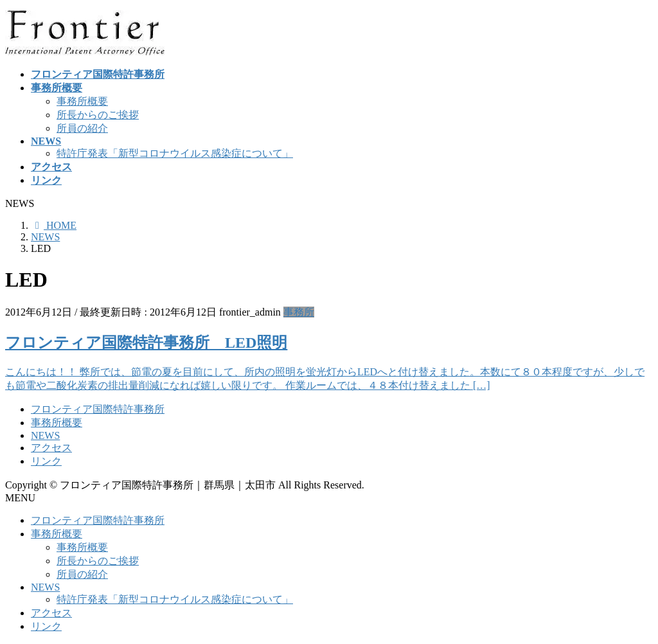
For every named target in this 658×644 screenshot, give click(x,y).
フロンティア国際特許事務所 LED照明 (146, 343)
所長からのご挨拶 (98, 115)
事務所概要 (82, 101)
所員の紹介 (82, 128)
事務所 (299, 312)
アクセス (51, 448)
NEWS (45, 435)
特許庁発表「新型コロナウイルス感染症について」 (175, 153)
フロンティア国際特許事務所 (98, 409)
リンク (46, 461)
